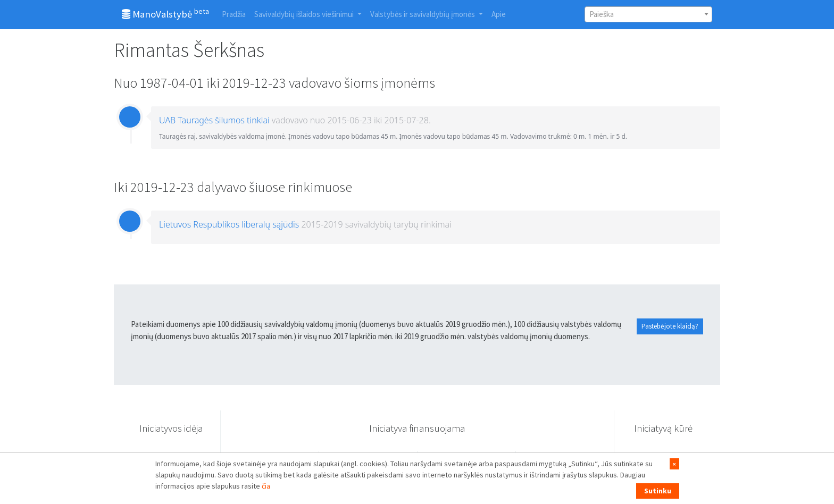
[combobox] (648, 14)
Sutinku (658, 491)
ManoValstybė (165, 13)
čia (266, 486)
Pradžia (234, 14)
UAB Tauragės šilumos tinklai (214, 120)
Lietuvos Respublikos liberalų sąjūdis (229, 224)
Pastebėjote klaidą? (670, 326)
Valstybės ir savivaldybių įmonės (423, 14)
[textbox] (648, 14)
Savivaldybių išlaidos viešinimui (305, 14)
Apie (499, 14)
